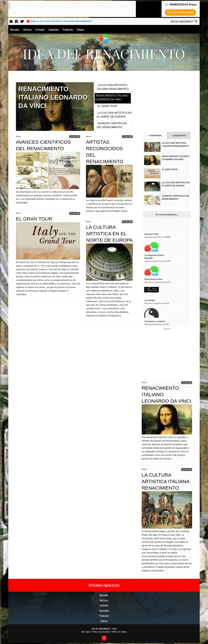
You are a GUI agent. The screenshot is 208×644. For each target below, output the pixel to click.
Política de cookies (119, 632)
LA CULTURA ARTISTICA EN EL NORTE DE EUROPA (109, 234)
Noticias (28, 30)
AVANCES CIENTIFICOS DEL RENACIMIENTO (176, 197)
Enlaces (81, 30)
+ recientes (155, 135)
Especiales (54, 30)
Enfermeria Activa (153, 279)
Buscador (15, 30)
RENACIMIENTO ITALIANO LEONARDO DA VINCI (175, 158)
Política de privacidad (101, 632)
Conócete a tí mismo (155, 321)
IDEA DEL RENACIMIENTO (101, 629)
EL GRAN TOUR (107, 106)
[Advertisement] (69, 9)
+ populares (179, 135)
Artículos (40, 30)
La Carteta (150, 300)
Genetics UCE (151, 234)
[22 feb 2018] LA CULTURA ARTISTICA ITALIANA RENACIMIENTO (60, 21)
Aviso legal (85, 632)
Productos (68, 30)
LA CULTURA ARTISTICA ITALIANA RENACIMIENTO (175, 144)
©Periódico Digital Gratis (104, 585)
